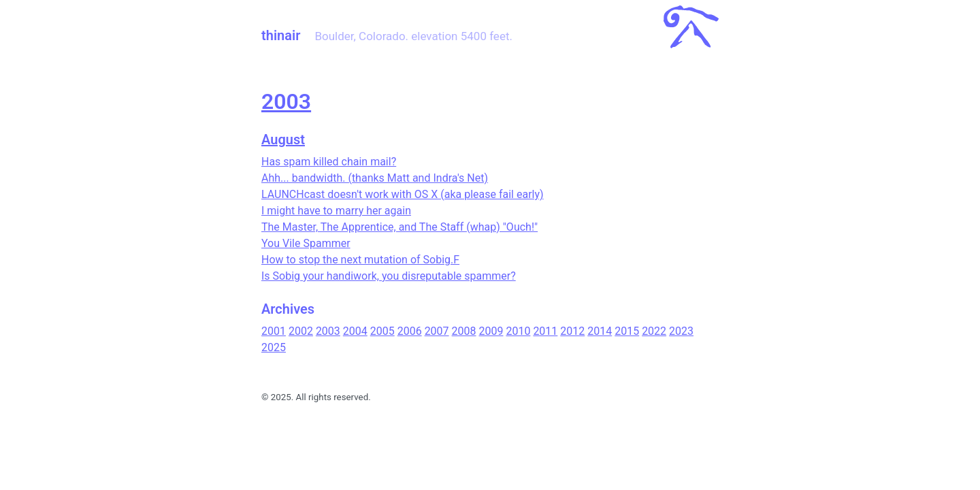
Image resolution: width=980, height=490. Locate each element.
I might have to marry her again (336, 211)
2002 (301, 331)
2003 (286, 101)
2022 (654, 331)
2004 (355, 331)
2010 (518, 331)
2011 (545, 331)
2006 (410, 331)
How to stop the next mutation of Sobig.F (360, 260)
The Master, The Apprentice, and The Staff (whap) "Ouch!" (399, 227)
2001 (274, 331)
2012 (572, 331)
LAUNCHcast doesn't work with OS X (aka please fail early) (403, 194)
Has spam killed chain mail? (329, 162)
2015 (627, 331)
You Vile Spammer (306, 243)
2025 (274, 347)
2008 (464, 331)
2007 (437, 331)
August (283, 140)
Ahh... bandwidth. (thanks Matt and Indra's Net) (375, 178)
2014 (600, 331)
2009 (491, 331)
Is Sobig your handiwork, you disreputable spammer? (389, 276)
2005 (382, 331)
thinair (281, 35)
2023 (681, 331)
